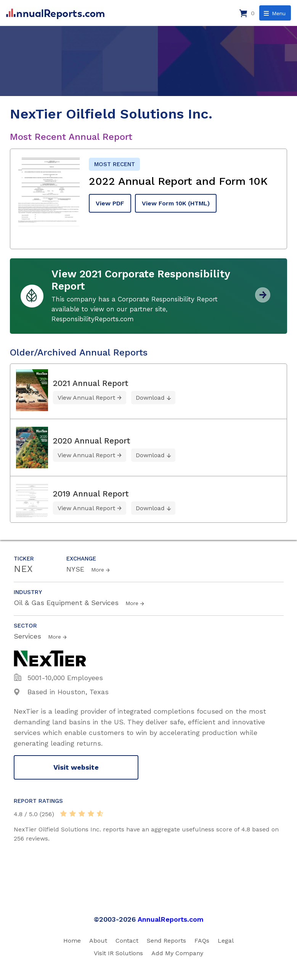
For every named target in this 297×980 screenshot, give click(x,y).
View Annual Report (86, 398)
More (98, 570)
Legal (226, 941)
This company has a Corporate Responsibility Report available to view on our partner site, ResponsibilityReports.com (135, 309)
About (98, 941)
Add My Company (177, 953)
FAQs (202, 941)
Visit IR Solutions (118, 953)
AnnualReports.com (171, 919)
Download (150, 398)
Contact (127, 941)
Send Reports (166, 941)
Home (72, 941)
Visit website (76, 767)
